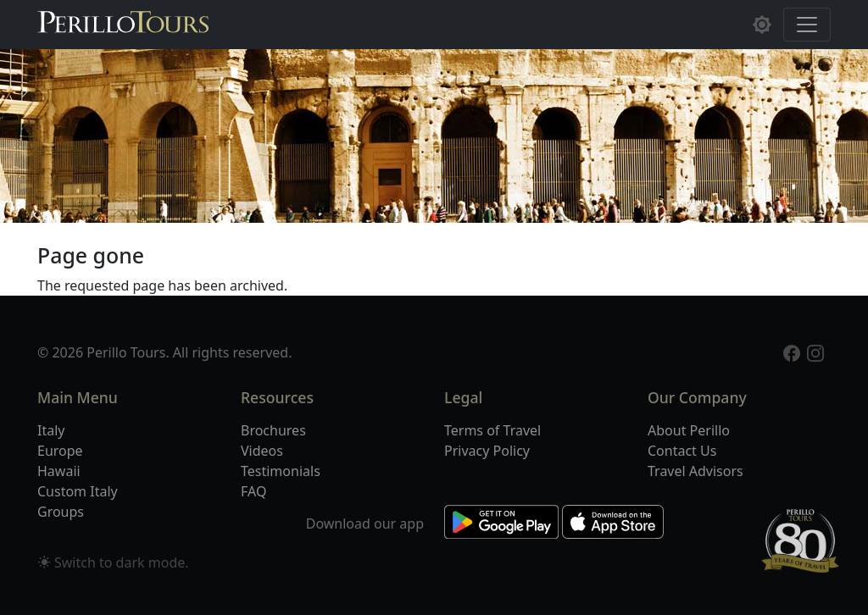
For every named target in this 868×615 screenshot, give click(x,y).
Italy (51, 430)
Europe (60, 451)
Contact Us (682, 451)
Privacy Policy (487, 451)
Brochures (273, 430)
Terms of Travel (492, 430)
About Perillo (689, 430)
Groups (61, 512)
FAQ (253, 491)
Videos (262, 451)
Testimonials (281, 471)
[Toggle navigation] (807, 25)
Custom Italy (78, 491)
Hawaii (59, 471)
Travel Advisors (696, 471)
